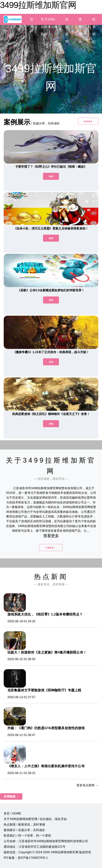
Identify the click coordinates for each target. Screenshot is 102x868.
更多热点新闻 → (87, 785)
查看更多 (51, 536)
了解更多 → (51, 548)
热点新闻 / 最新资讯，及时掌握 (24, 825)
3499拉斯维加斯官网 (38, 5)
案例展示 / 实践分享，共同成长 (24, 830)
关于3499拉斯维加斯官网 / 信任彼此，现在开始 (35, 819)
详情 (51, 176)
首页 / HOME (12, 813)
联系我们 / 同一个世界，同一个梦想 (27, 836)
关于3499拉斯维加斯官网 (49, 27)
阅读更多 (88, 121)
